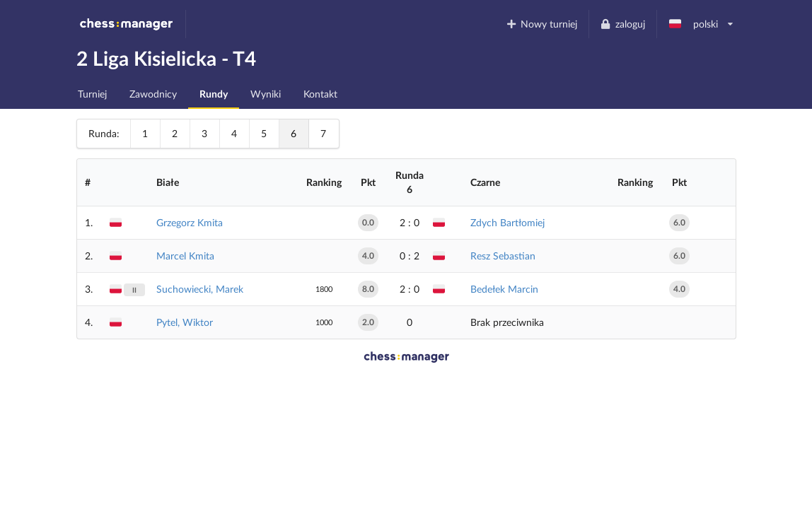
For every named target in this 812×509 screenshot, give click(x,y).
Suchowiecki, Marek (200, 289)
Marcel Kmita (185, 256)
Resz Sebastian (503, 256)
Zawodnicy (153, 94)
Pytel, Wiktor (185, 322)
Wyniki (266, 94)
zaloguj (622, 24)
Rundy (214, 94)
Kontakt (320, 94)
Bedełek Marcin (504, 289)
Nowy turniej (541, 24)
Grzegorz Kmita (190, 222)
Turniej (92, 94)
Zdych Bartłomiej (507, 222)
